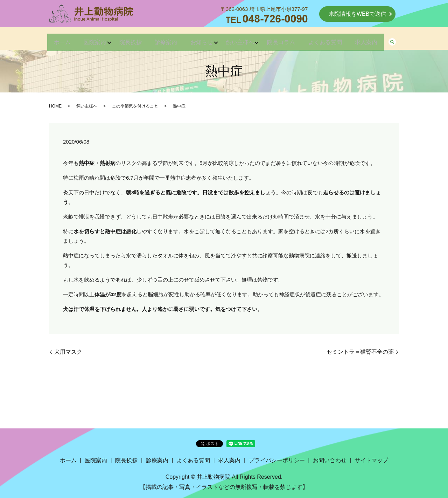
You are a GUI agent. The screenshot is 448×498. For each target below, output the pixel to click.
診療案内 (162, 39)
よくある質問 (336, 39)
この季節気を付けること (135, 106)
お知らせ (202, 39)
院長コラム (288, 39)
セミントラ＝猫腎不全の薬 (360, 352)
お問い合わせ (330, 460)
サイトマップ (371, 460)
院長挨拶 (123, 39)
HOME (55, 106)
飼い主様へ (244, 39)
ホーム (48, 39)
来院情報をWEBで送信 (357, 14)
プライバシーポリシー (277, 460)
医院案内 (84, 39)
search (409, 40)
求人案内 (381, 39)
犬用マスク (68, 352)
